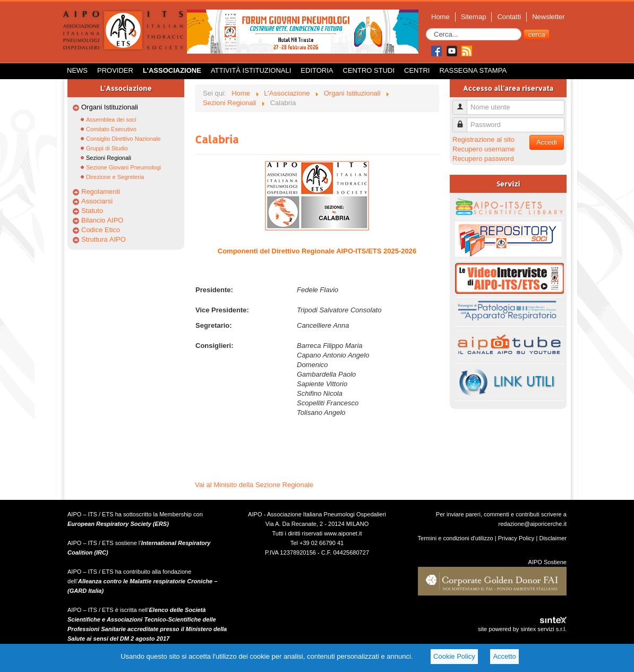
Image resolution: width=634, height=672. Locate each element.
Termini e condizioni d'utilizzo (456, 538)
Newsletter (548, 17)
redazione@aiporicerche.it (532, 524)
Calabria (217, 139)
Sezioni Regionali (109, 158)
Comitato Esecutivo (111, 129)
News (77, 70)
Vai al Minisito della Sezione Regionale (254, 485)
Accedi (547, 142)
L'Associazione (172, 70)
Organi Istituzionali (110, 107)
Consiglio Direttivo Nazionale (123, 139)
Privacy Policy (516, 538)
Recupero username (484, 149)
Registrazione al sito (483, 139)
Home (440, 17)
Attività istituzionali (251, 70)
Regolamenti (101, 192)
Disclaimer (553, 538)
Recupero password (483, 159)
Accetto (504, 656)
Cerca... (426, 28)
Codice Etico (101, 230)
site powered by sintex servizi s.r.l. (522, 629)
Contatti (509, 17)
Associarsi (97, 201)
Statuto (92, 211)
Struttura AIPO (104, 239)
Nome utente (464, 103)
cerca (537, 34)
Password (464, 120)
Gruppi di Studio (107, 148)
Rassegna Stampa (473, 70)
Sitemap (474, 17)
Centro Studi (369, 70)
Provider (115, 70)
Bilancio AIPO (102, 220)
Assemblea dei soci (111, 120)
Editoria (317, 70)
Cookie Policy (454, 656)
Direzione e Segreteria (115, 177)
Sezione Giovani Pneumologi (123, 167)
